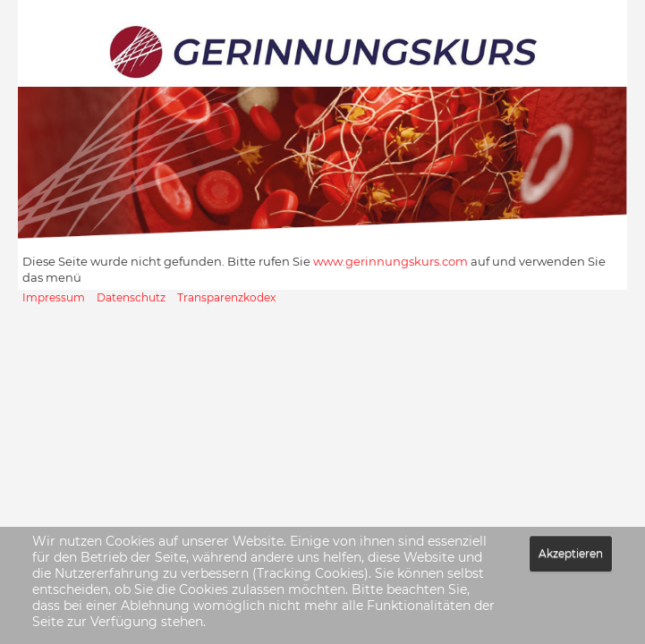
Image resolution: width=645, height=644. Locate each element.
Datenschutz (131, 297)
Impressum (54, 297)
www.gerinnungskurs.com (390, 261)
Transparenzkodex (226, 297)
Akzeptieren (571, 553)
